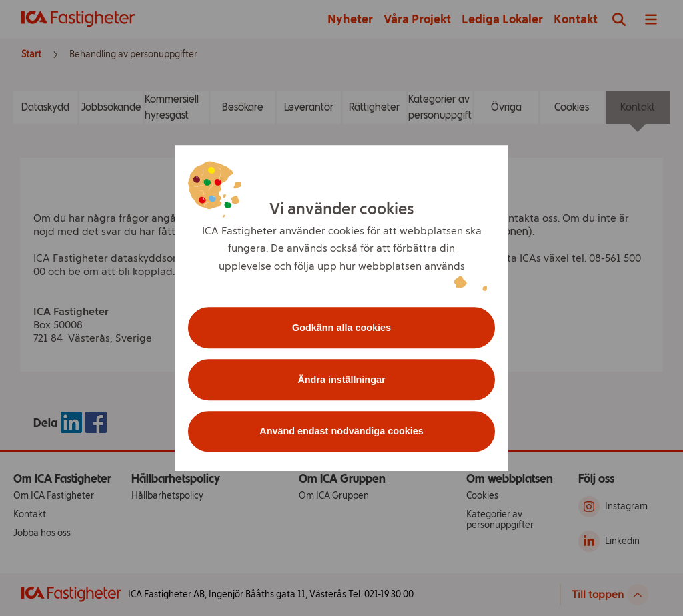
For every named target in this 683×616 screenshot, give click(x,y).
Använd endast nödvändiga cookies (341, 432)
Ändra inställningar (341, 380)
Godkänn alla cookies (341, 328)
